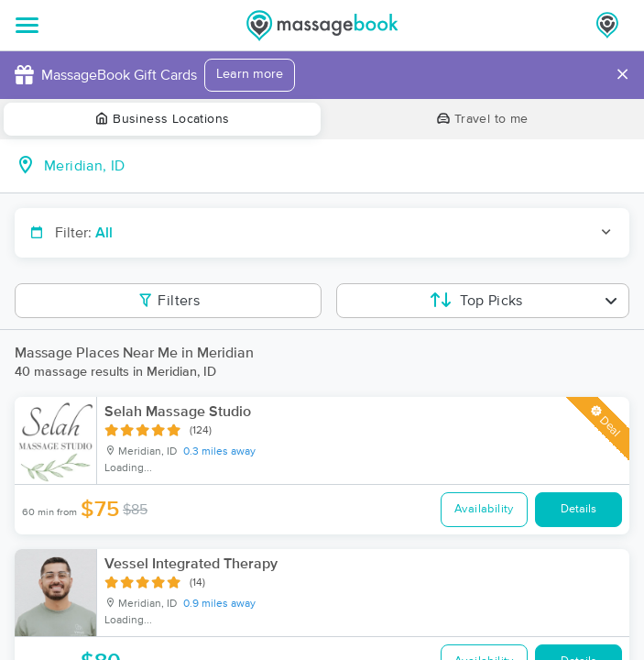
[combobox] (337, 166)
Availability (484, 509)
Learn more (250, 74)
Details (579, 509)
